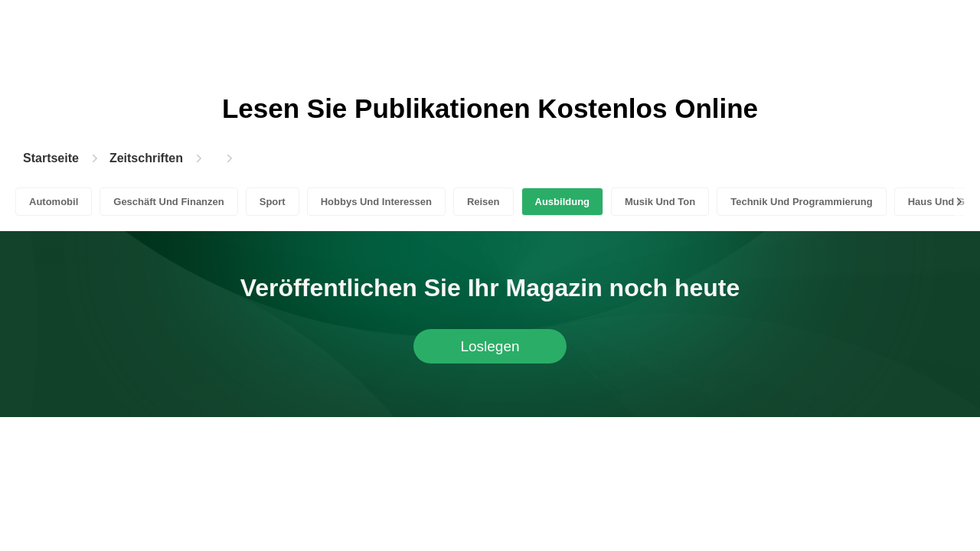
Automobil (54, 202)
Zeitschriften (146, 158)
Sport (273, 202)
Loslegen (490, 346)
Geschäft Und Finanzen (168, 202)
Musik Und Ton (660, 202)
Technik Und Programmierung (801, 202)
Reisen (483, 202)
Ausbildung (563, 202)
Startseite (51, 158)
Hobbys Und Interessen (376, 202)
